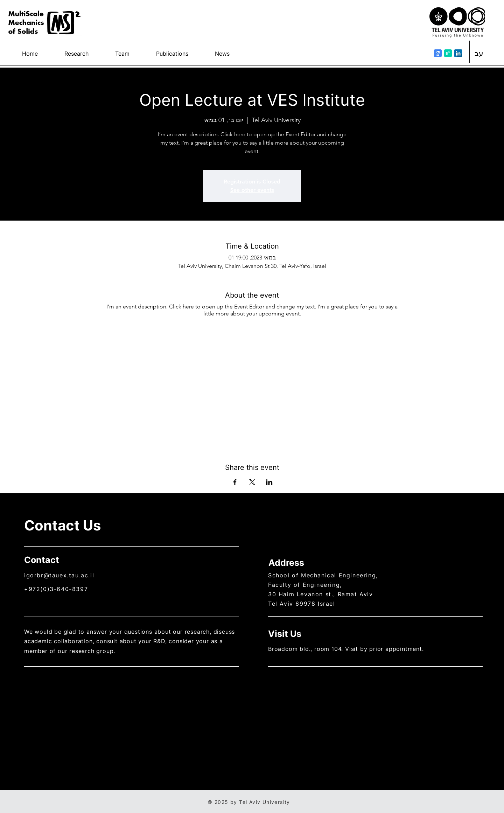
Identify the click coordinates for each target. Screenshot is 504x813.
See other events (252, 190)
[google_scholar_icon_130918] (438, 53)
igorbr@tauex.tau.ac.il (59, 575)
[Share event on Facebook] (235, 482)
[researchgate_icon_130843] (448, 53)
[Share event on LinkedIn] (269, 482)
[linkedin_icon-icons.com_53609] (458, 53)
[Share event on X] (252, 482)
